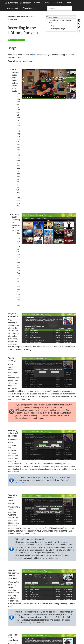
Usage (52, 26)
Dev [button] (70, 3)
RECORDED (21, 483)
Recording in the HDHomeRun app (60, 21)
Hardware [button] (59, 3)
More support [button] (13, 8)
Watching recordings (58, 29)
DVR (34, 55)
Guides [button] (38, 3)
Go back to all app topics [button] (16, 40)
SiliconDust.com (30, 8)
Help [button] (48, 3)
